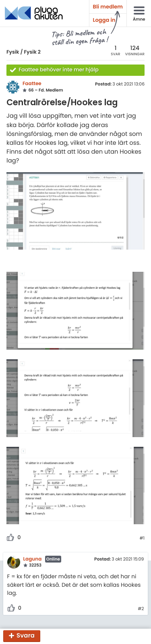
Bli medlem (108, 7)
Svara (26, 636)
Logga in (104, 20)
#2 (141, 609)
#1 (142, 538)
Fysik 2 (32, 52)
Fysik (13, 52)
